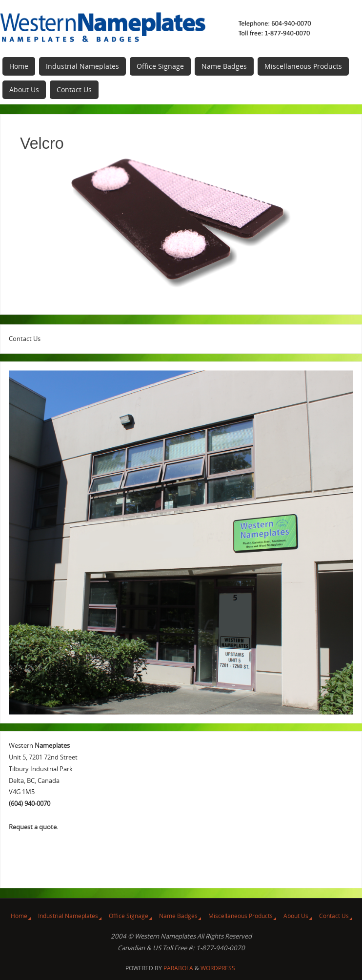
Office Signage (129, 916)
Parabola (178, 968)
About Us (296, 916)
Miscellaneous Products (241, 916)
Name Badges (178, 916)
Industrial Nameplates (68, 916)
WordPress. (219, 968)
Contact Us (334, 916)
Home (19, 916)
